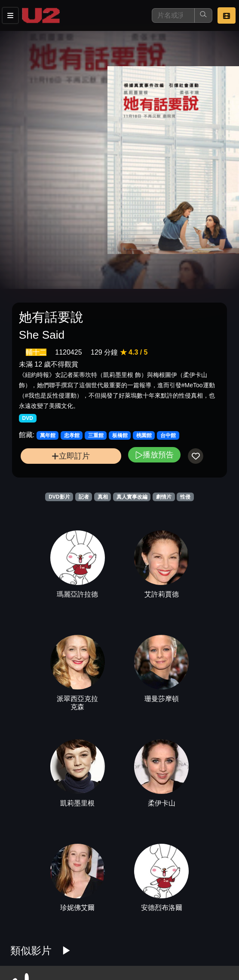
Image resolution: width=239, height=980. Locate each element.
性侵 (185, 497)
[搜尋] (173, 15)
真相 (103, 497)
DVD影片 (59, 497)
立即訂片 (71, 456)
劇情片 (164, 497)
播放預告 (154, 455)
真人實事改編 (132, 497)
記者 (84, 497)
